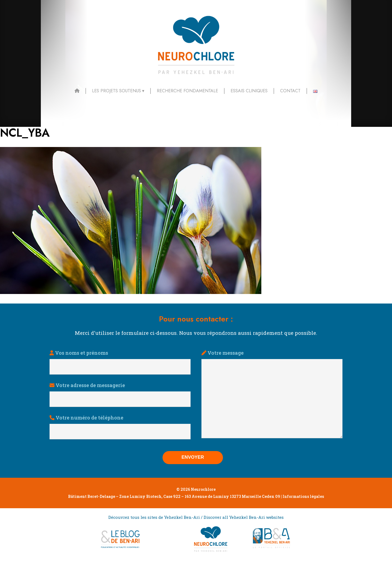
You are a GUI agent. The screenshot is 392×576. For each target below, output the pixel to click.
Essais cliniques (249, 91)
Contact (290, 91)
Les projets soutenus (117, 91)
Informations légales (303, 512)
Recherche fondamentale (187, 91)
